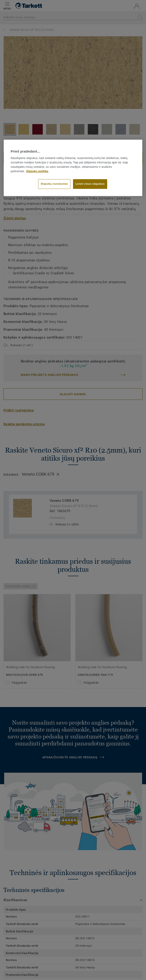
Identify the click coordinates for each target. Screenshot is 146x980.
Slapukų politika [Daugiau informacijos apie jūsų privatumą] (37, 171)
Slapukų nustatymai (54, 184)
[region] (73, 168)
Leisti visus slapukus (90, 184)
